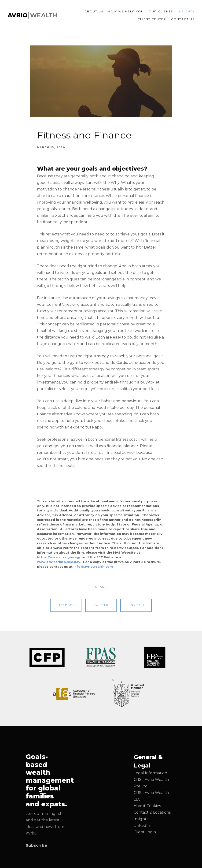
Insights (186, 11)
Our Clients (161, 11)
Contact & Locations (152, 812)
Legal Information (150, 773)
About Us (94, 11)
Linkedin (136, 605)
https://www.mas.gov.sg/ (59, 557)
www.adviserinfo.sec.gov (59, 562)
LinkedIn (142, 825)
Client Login (145, 832)
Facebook (66, 605)
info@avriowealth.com (93, 566)
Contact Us (183, 19)
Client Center (152, 19)
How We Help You (126, 11)
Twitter (101, 605)
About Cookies (147, 806)
